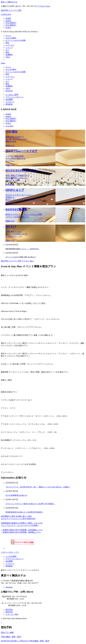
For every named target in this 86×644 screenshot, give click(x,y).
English (8, 21)
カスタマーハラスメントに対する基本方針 (18, 519)
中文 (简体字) (11, 23)
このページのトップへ (10, 552)
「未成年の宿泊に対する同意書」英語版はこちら (21, 532)
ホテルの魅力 (11, 38)
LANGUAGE (6, 14)
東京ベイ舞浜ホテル (9, 2)
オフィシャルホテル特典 (15, 40)
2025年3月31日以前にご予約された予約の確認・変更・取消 (25, 641)
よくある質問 (11, 556)
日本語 (8, 18)
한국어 (8, 28)
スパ (7, 50)
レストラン (10, 45)
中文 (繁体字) (11, 25)
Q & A (48, 6)
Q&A (32, 261)
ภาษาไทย (9, 126)
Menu (3, 63)
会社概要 (9, 99)
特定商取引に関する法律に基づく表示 (16, 516)
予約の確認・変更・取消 (11, 637)
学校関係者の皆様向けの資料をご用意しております (22, 523)
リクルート (10, 102)
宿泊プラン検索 (7, 633)
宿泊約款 (9, 104)
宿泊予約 (5, 10)
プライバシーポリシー (15, 97)
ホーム (8, 36)
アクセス (41, 6)
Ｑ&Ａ (8, 57)
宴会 (7, 52)
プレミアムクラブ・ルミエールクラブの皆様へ (20, 525)
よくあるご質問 (12, 95)
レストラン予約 (15, 10)
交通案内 (9, 55)
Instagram (9, 91)
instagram (9, 587)
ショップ (9, 47)
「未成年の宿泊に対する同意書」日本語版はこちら (22, 530)
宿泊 (7, 43)
